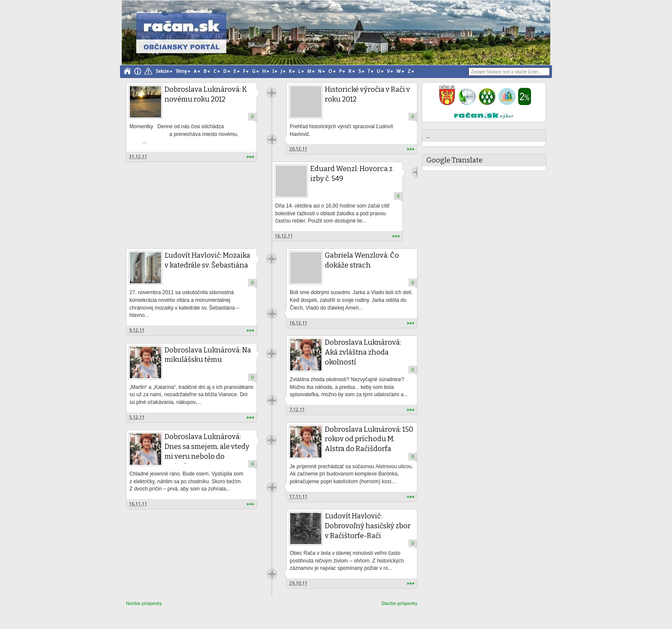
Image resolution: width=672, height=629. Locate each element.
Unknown (272, 140)
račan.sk (271, 93)
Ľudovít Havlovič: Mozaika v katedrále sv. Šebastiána (208, 261)
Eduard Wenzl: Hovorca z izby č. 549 (353, 174)
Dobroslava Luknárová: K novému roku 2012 (207, 95)
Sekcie (162, 71)
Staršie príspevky (399, 603)
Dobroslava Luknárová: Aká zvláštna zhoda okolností (364, 353)
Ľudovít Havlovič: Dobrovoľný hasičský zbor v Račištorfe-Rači (369, 526)
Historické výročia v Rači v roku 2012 (368, 95)
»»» (250, 157)
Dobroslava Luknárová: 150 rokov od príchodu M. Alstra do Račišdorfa (370, 440)
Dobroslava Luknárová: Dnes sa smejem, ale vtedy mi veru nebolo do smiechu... (208, 452)
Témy (181, 71)
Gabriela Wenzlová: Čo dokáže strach (363, 261)
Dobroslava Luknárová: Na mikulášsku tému (209, 355)
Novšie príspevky (144, 603)
